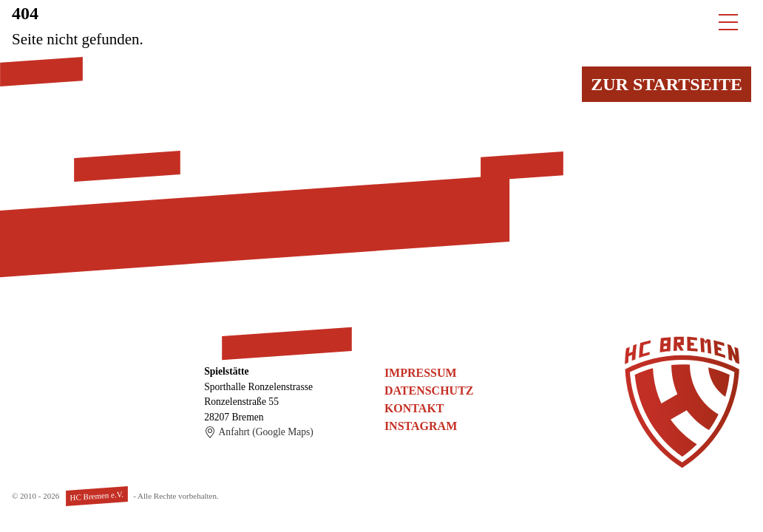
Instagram (421, 426)
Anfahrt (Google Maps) (259, 432)
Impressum (421, 373)
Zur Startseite (667, 84)
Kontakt (414, 408)
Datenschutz (429, 391)
